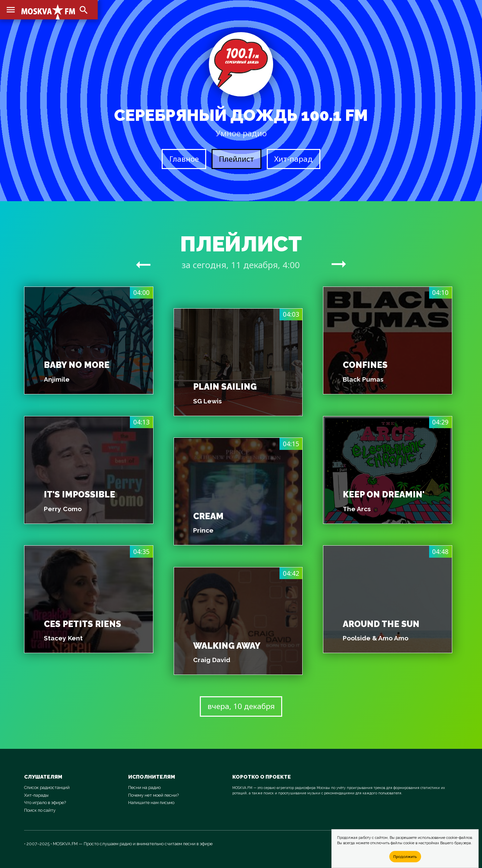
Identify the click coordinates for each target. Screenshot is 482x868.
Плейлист (236, 159)
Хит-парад (293, 159)
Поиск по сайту (40, 810)
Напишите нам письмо (151, 803)
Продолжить (405, 856)
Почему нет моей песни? (153, 795)
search (84, 10)
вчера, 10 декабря (241, 706)
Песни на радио (144, 787)
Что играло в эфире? (45, 803)
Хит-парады (36, 795)
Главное (184, 159)
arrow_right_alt (143, 264)
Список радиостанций (47, 787)
